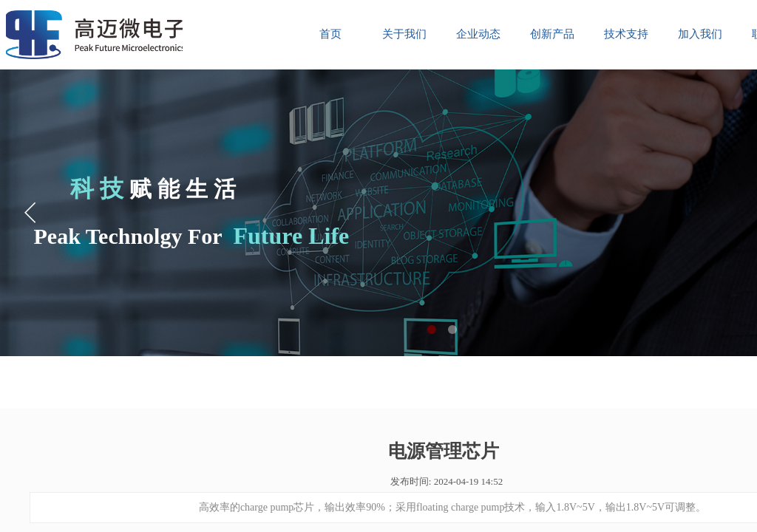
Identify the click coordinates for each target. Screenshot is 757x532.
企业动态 (478, 34)
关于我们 (404, 34)
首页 (330, 34)
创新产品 (552, 34)
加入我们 (700, 34)
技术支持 (626, 34)
